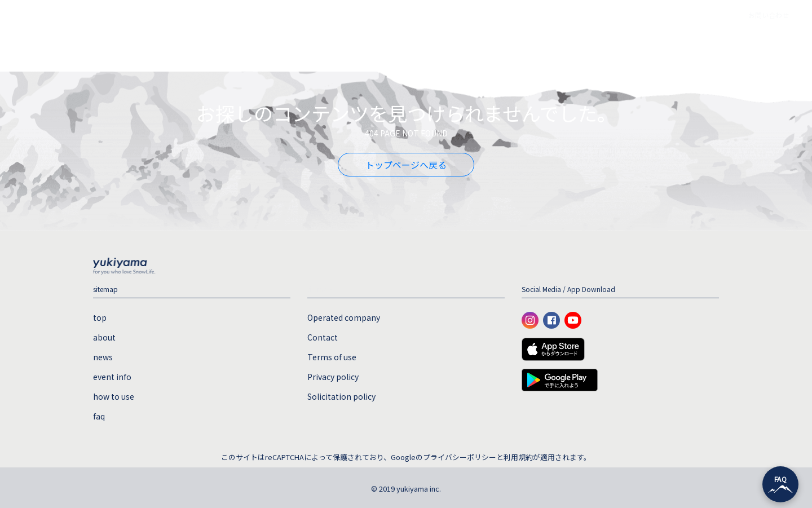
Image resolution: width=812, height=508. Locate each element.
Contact (323, 337)
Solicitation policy (341, 396)
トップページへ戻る (406, 165)
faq (542, 42)
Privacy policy (333, 377)
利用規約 (518, 457)
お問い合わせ (769, 15)
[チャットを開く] (780, 484)
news (362, 42)
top (271, 42)
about (315, 42)
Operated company (344, 317)
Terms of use (332, 357)
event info (418, 42)
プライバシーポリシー (460, 457)
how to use (487, 42)
